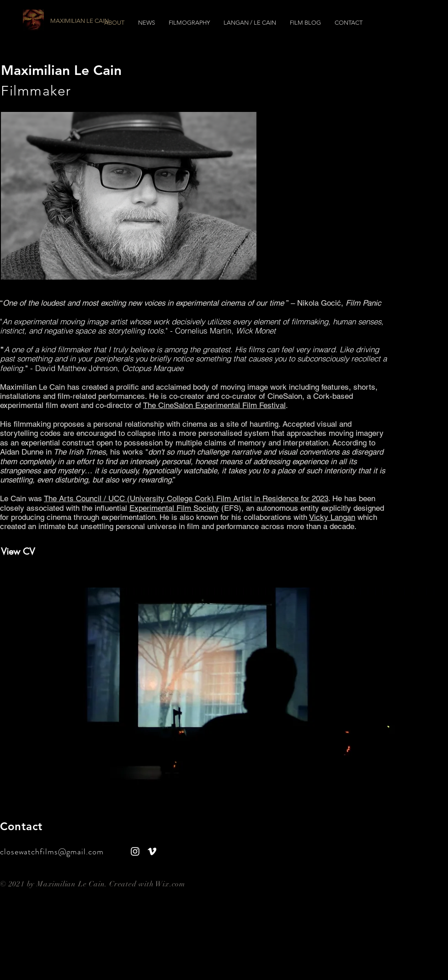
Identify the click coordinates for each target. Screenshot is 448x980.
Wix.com (170, 884)
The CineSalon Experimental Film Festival (214, 405)
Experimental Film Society (174, 508)
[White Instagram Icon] (135, 851)
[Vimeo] (152, 851)
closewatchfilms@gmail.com (54, 852)
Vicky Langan (332, 517)
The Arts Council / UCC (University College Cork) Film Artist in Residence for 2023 (186, 498)
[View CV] (60, 551)
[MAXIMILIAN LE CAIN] (101, 21)
